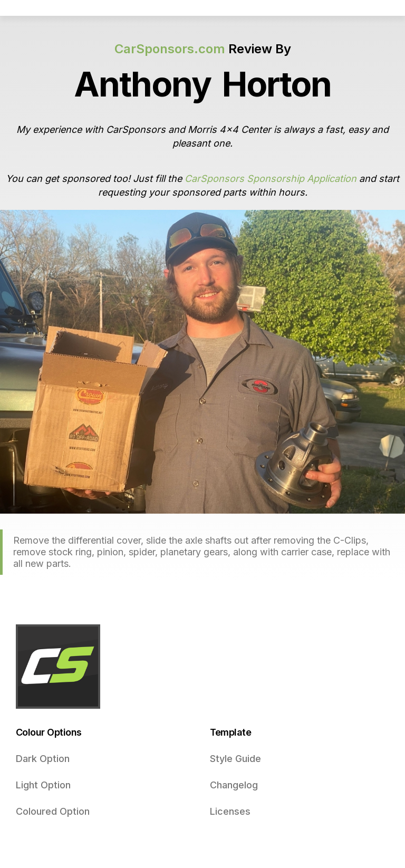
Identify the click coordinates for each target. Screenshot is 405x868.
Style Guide (235, 759)
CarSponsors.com (170, 49)
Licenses (230, 811)
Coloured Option (53, 811)
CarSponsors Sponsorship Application (271, 179)
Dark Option (43, 759)
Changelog (234, 785)
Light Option (43, 785)
